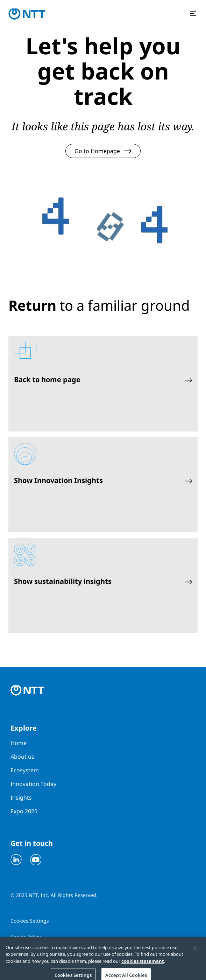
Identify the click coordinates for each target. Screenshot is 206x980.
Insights (21, 798)
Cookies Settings (30, 921)
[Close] (195, 951)
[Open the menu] (194, 14)
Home (19, 743)
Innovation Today (33, 784)
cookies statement (143, 963)
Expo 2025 (24, 811)
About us (22, 757)
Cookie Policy (26, 937)
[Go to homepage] (27, 14)
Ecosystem (25, 770)
